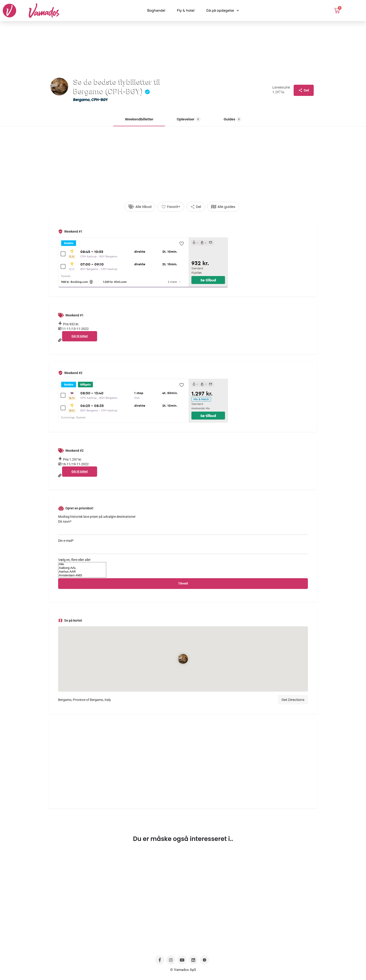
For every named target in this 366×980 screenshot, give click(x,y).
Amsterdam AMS (82, 575)
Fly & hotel (186, 10)
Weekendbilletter (139, 119)
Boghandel (156, 10)
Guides (232, 119)
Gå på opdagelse (222, 11)
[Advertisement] (183, 167)
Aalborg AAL (82, 568)
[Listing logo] (59, 87)
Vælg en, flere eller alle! (74, 560)
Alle (82, 564)
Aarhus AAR (82, 572)
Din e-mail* (183, 546)
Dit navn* (183, 527)
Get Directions (293, 700)
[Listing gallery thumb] (183, 262)
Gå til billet (80, 336)
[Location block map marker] (183, 659)
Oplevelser (188, 119)
